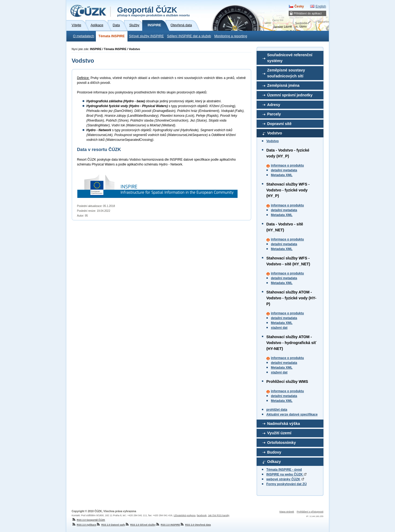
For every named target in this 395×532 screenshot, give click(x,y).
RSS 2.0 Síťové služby (140, 525)
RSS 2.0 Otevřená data (195, 525)
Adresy (274, 105)
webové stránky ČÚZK (283, 479)
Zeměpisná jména (283, 85)
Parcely (274, 114)
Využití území (279, 433)
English (321, 6)
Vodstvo (275, 133)
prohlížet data (277, 410)
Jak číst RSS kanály (219, 515)
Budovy (274, 452)
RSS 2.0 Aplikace (84, 525)
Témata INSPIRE (112, 36)
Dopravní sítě (279, 124)
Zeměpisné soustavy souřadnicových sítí (286, 73)
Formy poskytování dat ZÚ (287, 484)
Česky (299, 6)
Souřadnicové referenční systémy (290, 58)
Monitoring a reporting (231, 36)
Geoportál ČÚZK (154, 11)
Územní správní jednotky (290, 95)
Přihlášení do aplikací (308, 13)
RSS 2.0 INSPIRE (168, 525)
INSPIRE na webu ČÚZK (286, 474)
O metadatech (84, 36)
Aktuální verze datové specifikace (292, 414)
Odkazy (274, 462)
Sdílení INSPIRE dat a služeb (189, 36)
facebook (202, 515)
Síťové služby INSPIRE (146, 36)
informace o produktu (287, 165)
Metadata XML (282, 175)
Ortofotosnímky (282, 443)
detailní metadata (284, 170)
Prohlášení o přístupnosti (310, 512)
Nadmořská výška (284, 424)
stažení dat (279, 328)
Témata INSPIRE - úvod (284, 470)
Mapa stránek (287, 512)
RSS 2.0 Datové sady (111, 525)
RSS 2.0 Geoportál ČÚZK (89, 520)
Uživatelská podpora (185, 515)
